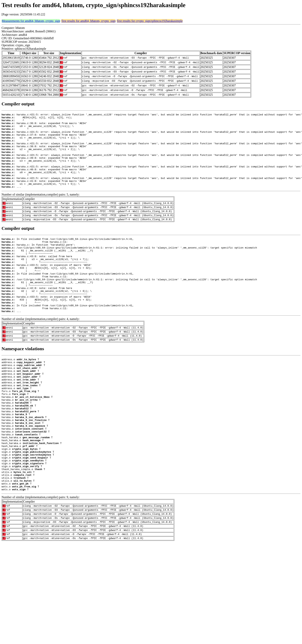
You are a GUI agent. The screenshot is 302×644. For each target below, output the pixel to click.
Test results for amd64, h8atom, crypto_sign (88, 21)
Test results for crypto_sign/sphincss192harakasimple (150, 21)
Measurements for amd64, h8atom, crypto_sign (31, 21)
